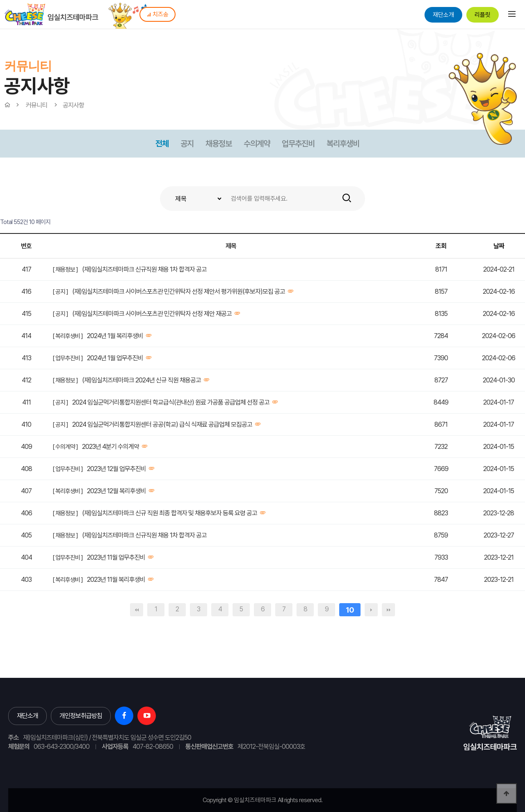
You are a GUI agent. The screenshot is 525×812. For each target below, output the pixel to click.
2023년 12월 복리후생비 (116, 491)
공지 (187, 144)
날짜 (499, 246)
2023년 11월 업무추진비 (116, 557)
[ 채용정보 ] (65, 270)
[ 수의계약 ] (65, 447)
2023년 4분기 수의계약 (111, 447)
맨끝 (388, 610)
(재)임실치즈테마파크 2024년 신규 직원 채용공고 (142, 380)
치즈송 (157, 14)
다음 (371, 610)
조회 (441, 246)
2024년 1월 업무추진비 (115, 358)
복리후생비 (343, 144)
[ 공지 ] (60, 292)
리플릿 (483, 15)
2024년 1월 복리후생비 (115, 336)
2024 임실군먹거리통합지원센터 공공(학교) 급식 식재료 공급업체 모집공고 (162, 424)
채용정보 (219, 144)
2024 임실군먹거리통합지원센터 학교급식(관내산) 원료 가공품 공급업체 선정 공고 (171, 402)
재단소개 (443, 15)
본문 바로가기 (0, 0)
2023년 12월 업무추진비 (116, 469)
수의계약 (257, 144)
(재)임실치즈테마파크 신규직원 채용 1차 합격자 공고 (144, 269)
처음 (137, 610)
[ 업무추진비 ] (68, 358)
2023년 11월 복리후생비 (116, 580)
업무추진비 (298, 144)
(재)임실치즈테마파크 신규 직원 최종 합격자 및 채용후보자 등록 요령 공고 (170, 513)
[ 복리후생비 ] (68, 336)
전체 (162, 144)
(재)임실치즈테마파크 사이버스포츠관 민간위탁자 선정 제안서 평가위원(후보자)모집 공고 (179, 292)
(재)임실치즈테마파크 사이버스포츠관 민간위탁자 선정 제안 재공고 (152, 314)
